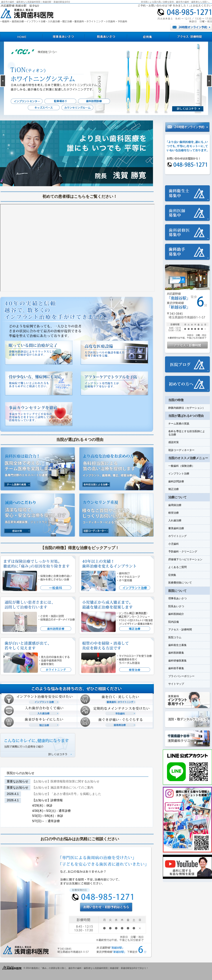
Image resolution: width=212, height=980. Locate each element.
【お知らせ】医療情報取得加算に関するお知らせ (66, 781)
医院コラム (175, 637)
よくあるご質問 (177, 567)
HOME (21, 37)
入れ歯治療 (175, 520)
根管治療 (174, 513)
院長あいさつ (176, 606)
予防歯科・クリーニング (183, 552)
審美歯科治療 (176, 528)
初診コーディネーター (181, 450)
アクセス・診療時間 (180, 630)
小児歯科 (174, 544)
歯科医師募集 (176, 653)
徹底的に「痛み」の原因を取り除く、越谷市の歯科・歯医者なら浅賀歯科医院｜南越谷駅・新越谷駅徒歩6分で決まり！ (90, 968)
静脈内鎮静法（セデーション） (187, 408)
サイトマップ (176, 684)
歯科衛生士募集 (177, 645)
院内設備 (174, 622)
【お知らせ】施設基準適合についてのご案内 (63, 787)
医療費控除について (180, 583)
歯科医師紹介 (176, 614)
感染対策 (174, 442)
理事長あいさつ (177, 598)
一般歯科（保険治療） (181, 466)
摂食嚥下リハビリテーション (185, 559)
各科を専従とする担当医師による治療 (187, 433)
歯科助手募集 (176, 668)
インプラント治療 (179, 474)
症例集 (172, 575)
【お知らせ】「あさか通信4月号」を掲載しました (67, 794)
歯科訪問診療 (176, 481)
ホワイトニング (177, 536)
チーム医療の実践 (179, 424)
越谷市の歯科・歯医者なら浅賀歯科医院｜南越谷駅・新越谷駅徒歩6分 (36, 2)
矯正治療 (174, 489)
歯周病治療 (175, 505)
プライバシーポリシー (181, 676)
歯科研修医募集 (177, 661)
